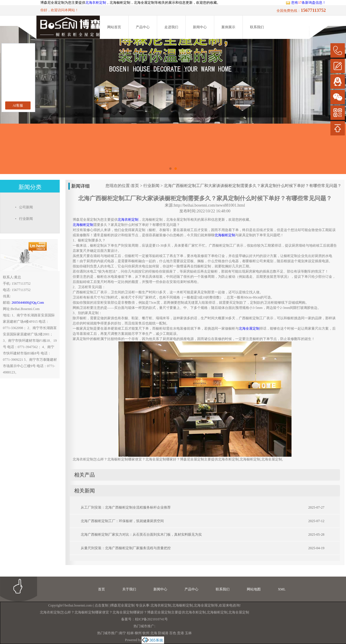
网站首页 (114, 27)
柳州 (138, 633)
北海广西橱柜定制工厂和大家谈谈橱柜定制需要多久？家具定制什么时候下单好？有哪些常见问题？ (253, 186)
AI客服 (18, 105)
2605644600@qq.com (28, 303)
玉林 (188, 633)
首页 (135, 186)
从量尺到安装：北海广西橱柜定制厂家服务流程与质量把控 (126, 548)
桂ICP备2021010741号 (152, 619)
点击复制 (101, 605)
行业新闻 (151, 186)
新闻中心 (200, 27)
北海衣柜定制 (96, 3)
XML (282, 589)
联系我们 (257, 27)
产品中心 (143, 27)
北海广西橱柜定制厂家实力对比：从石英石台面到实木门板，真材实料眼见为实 (141, 535)
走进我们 (171, 27)
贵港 (180, 633)
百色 (173, 633)
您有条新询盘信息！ (306, 3)
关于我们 (129, 589)
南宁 (123, 633)
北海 (154, 633)
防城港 (163, 633)
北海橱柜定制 (183, 605)
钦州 (146, 633)
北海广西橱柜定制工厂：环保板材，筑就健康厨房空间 (122, 521)
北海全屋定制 (204, 605)
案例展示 (228, 27)
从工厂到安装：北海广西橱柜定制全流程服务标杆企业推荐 (126, 507)
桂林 (130, 633)
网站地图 (254, 589)
